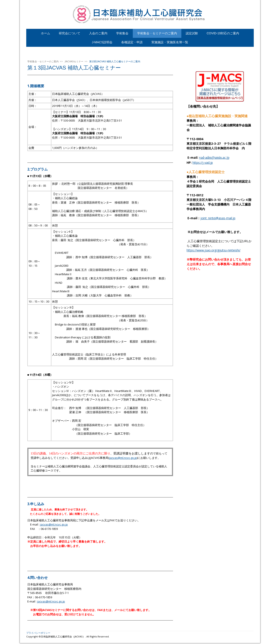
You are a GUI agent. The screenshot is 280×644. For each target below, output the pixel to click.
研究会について (70, 33)
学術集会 (122, 33)
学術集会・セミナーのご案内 (157, 33)
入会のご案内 (98, 33)
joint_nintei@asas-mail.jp (218, 218)
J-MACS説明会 (102, 42)
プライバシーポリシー (38, 633)
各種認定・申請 (132, 42)
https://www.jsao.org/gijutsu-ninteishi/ (213, 250)
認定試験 (192, 33)
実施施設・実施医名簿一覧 (170, 42)
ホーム (45, 33)
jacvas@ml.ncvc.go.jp (123, 458)
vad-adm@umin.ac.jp (214, 158)
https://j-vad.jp (203, 163)
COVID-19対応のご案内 (223, 33)
